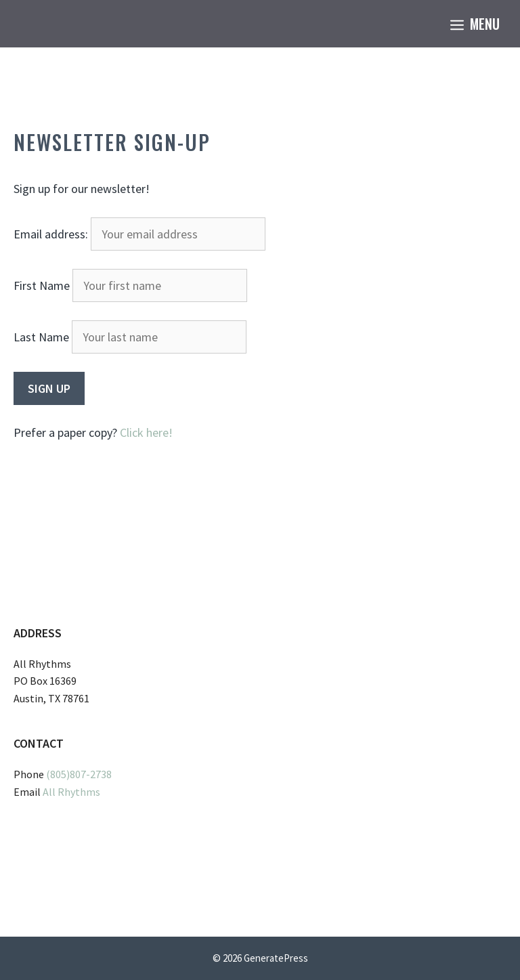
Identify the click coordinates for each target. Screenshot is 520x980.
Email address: (139, 234)
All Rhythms (71, 792)
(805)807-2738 (79, 774)
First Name (42, 285)
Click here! (146, 432)
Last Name (41, 337)
